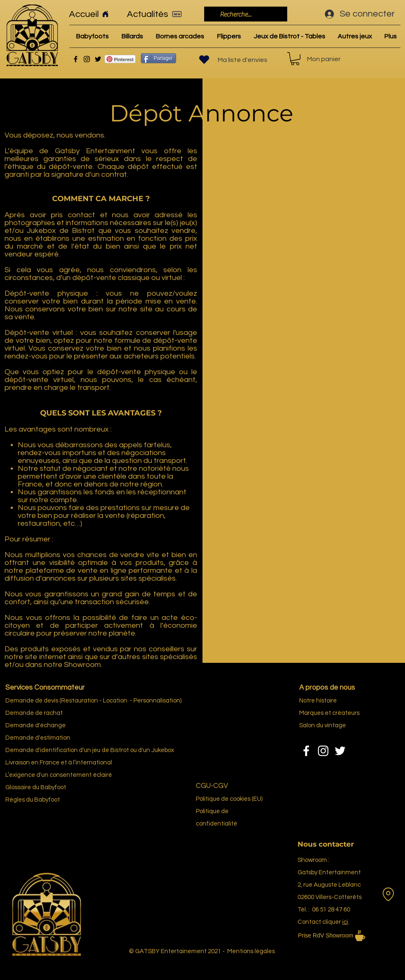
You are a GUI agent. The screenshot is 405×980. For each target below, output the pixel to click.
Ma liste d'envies (243, 60)
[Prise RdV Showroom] (343, 935)
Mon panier (324, 59)
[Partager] (158, 58)
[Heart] (204, 59)
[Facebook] (76, 59)
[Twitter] (98, 59)
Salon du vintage (323, 725)
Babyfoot (47, 800)
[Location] (388, 894)
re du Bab (38, 787)
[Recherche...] (245, 14)
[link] (295, 59)
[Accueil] (92, 14)
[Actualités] (157, 14)
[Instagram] (87, 59)
